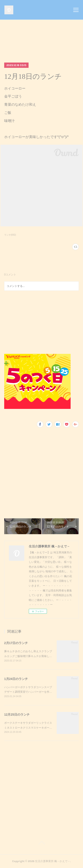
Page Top (41, 844)
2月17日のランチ (16, 643)
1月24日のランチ (16, 679)
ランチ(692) (10, 235)
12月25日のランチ (17, 715)
